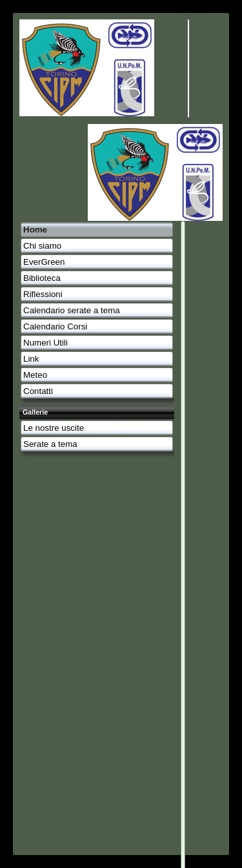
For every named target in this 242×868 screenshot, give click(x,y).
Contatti (38, 391)
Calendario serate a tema (72, 310)
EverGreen (44, 262)
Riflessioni (43, 294)
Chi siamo (42, 246)
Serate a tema (50, 444)
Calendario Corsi (55, 326)
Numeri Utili (45, 343)
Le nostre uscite (54, 428)
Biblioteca (42, 278)
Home (35, 230)
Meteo (35, 375)
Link (31, 359)
